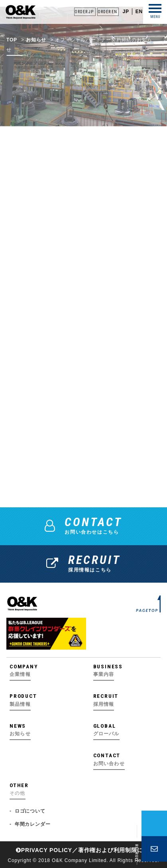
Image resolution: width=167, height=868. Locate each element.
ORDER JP (84, 12)
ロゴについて (30, 811)
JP (126, 12)
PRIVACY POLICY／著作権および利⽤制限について (88, 850)
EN (139, 12)
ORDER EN (107, 12)
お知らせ (36, 51)
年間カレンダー (33, 824)
